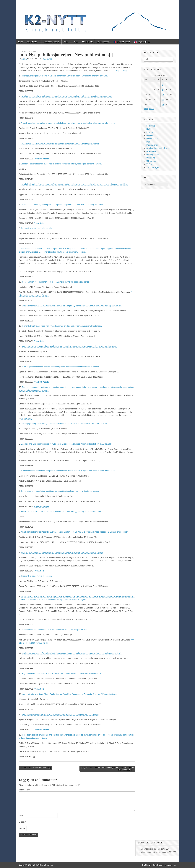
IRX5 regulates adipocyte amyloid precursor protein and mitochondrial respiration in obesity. (61, 367)
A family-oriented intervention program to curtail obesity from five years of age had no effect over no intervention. (68, 123)
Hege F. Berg (121, 71)
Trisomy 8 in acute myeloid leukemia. (37, 228)
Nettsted (22, 828)
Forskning (151, 126)
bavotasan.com (170, 865)
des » (152, 109)
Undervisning (103, 42)
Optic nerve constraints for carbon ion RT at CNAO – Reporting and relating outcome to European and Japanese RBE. (72, 305)
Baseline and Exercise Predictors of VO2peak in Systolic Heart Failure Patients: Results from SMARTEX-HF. (67, 96)
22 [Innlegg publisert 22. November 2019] (163, 100)
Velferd (149, 164)
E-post (22, 822)
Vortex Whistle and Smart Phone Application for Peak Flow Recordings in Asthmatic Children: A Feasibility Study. (69, 346)
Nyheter (23, 51)
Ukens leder (151, 151)
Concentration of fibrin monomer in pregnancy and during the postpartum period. (56, 282)
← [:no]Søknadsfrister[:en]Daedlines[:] (36, 768)
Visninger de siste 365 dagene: (154, 852)
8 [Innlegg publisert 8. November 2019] (163, 90)
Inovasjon (150, 132)
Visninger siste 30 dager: (152, 849)
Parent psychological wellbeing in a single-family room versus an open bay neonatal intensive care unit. (64, 76)
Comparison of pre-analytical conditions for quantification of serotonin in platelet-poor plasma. (60, 143)
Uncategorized (152, 155)
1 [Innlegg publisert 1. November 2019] (163, 85)
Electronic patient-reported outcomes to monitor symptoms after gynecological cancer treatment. (61, 164)
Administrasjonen (51, 42)
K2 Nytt (35, 865)
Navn (22, 815)
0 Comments (47, 58)
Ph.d (148, 142)
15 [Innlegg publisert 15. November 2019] (163, 95)
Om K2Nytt (87, 42)
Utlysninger (151, 161)
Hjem (21, 42)
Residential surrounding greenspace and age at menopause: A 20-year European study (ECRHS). (62, 205)
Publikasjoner (33, 51)
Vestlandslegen (153, 167)
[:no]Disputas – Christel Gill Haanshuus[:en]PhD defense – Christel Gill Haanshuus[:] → (108, 769)
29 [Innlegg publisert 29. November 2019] (163, 105)
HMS (66, 42)
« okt (146, 109)
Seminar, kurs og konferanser (159, 148)
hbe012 (24, 58)
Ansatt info (32, 42)
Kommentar (25, 790)
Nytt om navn (152, 139)
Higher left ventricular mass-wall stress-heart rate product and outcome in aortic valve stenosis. (62, 326)
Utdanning (151, 158)
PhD (76, 42)
